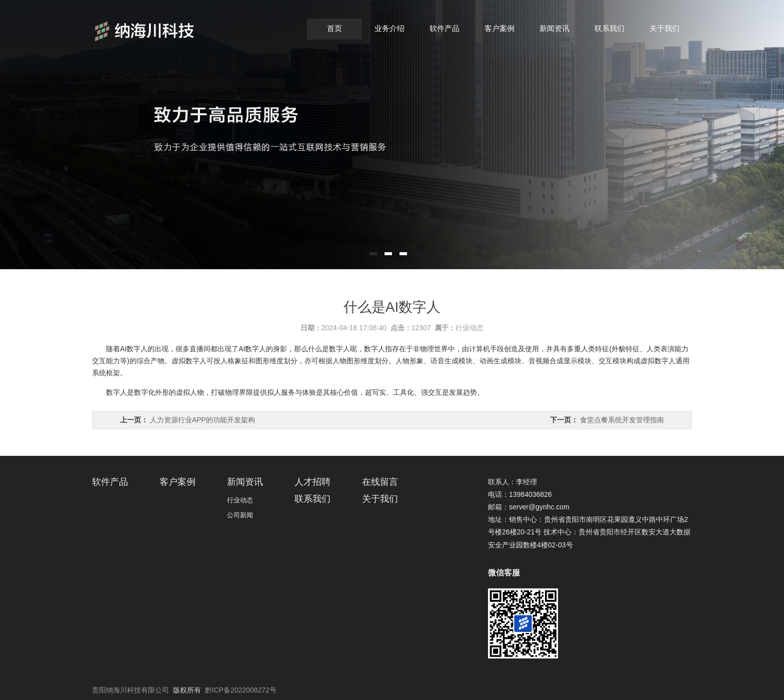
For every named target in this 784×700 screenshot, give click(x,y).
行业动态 (469, 328)
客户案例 (499, 28)
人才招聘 (312, 482)
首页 (334, 28)
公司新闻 (240, 515)
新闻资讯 (554, 28)
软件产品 (444, 28)
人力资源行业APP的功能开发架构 (202, 420)
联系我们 (609, 28)
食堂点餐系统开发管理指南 (622, 420)
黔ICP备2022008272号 (241, 690)
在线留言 (380, 482)
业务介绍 (389, 28)
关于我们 (664, 28)
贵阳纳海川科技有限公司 (130, 690)
